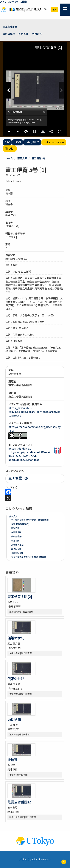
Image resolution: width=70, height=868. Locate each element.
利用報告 (37, 34)
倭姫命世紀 (16, 638)
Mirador (10, 148)
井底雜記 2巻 (17, 553)
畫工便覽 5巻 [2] (20, 596)
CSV (7, 142)
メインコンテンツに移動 (13, 2)
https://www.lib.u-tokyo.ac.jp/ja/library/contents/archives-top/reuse (35, 412)
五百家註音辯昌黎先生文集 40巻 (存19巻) (30, 520)
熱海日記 (15, 528)
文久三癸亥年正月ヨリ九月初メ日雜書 (29, 557)
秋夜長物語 (16, 536)
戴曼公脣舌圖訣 (19, 802)
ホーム (9, 158)
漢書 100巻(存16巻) (20, 524)
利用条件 (24, 34)
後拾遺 (13, 760)
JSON (17, 142)
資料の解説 (9, 34)
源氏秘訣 (14, 719)
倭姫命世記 (16, 679)
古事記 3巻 (16, 532)
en (55, 9)
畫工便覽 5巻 (10, 27)
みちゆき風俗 (17, 545)
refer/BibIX (32, 142)
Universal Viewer (54, 142)
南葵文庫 (22, 158)
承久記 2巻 (16, 549)
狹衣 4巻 (15, 541)
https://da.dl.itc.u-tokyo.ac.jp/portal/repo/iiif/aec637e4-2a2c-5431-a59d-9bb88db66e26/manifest (29, 454)
